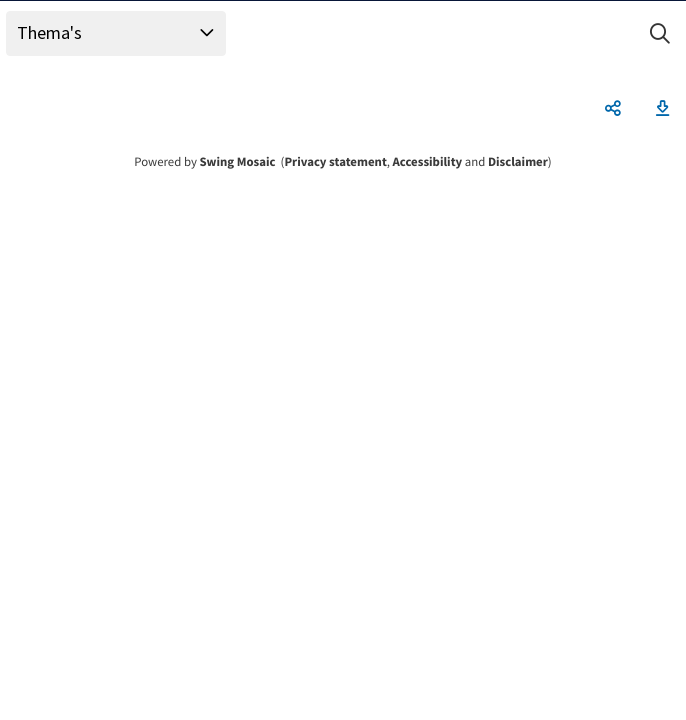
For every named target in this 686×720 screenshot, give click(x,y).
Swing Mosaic (237, 162)
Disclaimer (518, 162)
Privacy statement (335, 162)
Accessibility (428, 162)
